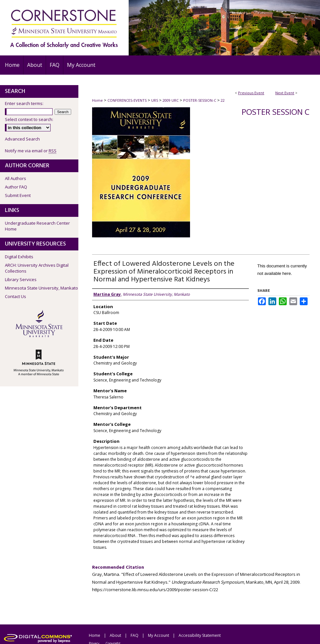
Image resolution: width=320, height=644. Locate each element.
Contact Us (16, 296)
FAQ (135, 635)
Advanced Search (22, 139)
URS (155, 100)
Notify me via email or (31, 151)
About (115, 635)
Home (97, 100)
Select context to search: (29, 119)
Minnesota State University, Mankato (41, 288)
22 (223, 100)
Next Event (285, 93)
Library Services (21, 279)
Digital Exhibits (19, 257)
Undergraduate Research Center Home (37, 226)
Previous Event (251, 93)
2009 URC (171, 100)
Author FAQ (16, 187)
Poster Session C (276, 112)
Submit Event (18, 195)
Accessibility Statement (200, 635)
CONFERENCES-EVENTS (128, 100)
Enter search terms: (24, 103)
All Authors (16, 178)
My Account (159, 635)
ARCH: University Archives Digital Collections (37, 268)
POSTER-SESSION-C (200, 100)
